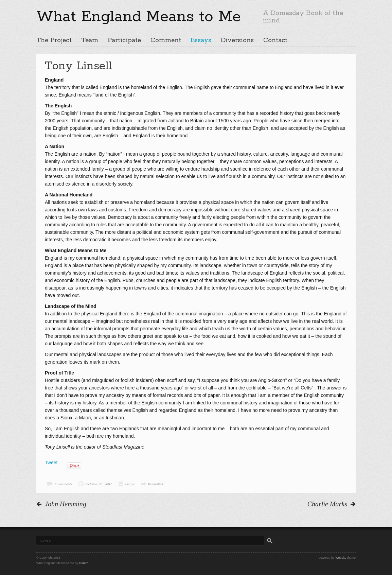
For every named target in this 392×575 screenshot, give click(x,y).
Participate (124, 40)
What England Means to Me (139, 17)
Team (90, 40)
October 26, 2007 (99, 484)
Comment (166, 40)
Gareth (84, 563)
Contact (275, 40)
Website (341, 558)
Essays (201, 40)
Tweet (51, 463)
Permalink (156, 484)
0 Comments (63, 484)
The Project (54, 40)
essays (130, 484)
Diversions (237, 40)
